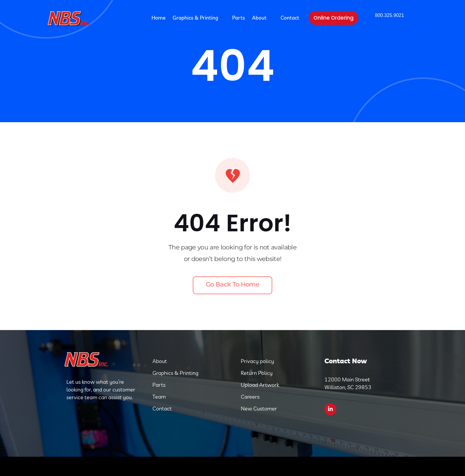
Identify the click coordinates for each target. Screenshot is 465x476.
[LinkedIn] (330, 409)
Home (159, 18)
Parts (239, 18)
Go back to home (232, 284)
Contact (290, 18)
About (262, 18)
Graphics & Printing (198, 18)
